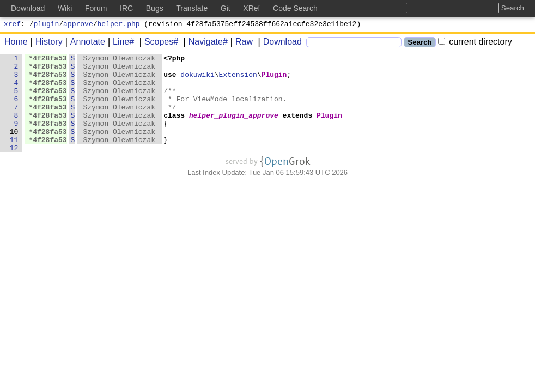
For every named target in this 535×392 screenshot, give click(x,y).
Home (16, 43)
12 (14, 167)
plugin (47, 25)
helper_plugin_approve (234, 128)
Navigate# (204, 43)
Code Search (295, 8)
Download (279, 43)
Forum (96, 8)
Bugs (155, 8)
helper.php (119, 25)
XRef (251, 8)
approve (78, 25)
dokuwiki (198, 79)
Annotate (84, 43)
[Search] (354, 44)
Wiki (65, 8)
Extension (238, 79)
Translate (192, 8)
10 (14, 148)
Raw (240, 43)
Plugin (274, 79)
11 (14, 157)
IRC (126, 8)
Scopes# (157, 43)
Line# (120, 43)
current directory (475, 43)
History (45, 43)
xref (12, 25)
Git (226, 8)
